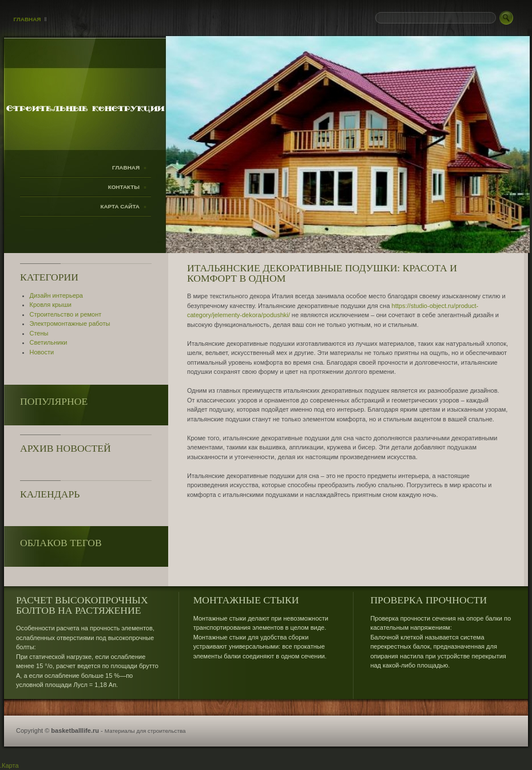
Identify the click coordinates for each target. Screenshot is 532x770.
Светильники (49, 342)
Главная (27, 19)
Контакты (124, 187)
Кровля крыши (51, 305)
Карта (10, 765)
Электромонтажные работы (70, 323)
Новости (42, 352)
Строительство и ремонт (66, 314)
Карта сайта (120, 206)
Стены (39, 333)
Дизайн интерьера (56, 295)
